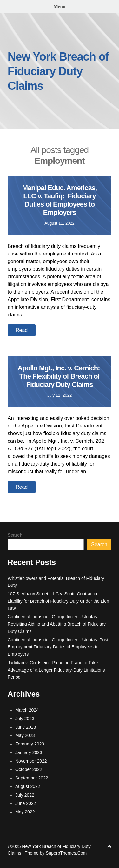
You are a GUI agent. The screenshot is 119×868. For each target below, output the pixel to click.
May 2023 (25, 735)
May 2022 (25, 812)
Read (22, 330)
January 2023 (29, 752)
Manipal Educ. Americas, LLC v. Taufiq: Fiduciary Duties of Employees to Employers (60, 200)
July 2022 (25, 795)
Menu (60, 7)
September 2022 (32, 778)
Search (15, 535)
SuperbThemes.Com (66, 853)
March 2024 (27, 710)
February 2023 (30, 744)
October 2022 (29, 769)
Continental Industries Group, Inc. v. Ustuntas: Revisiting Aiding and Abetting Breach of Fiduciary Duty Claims (57, 624)
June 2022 (26, 803)
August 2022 (28, 786)
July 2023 (25, 719)
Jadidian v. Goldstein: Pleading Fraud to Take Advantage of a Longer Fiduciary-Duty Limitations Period (56, 670)
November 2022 (31, 761)
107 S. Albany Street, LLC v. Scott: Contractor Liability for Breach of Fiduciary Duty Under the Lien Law (58, 601)
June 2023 (26, 727)
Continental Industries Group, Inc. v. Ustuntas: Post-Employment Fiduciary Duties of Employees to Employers (59, 647)
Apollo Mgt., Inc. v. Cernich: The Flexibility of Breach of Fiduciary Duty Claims (59, 376)
